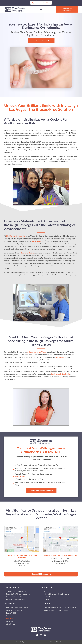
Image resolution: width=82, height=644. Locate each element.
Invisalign (10, 619)
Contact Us (47, 597)
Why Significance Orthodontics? (17, 607)
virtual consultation (26, 253)
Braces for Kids (11, 613)
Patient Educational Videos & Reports (56, 594)
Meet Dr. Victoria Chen (14, 610)
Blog (45, 591)
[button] (41, 9)
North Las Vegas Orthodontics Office (56, 610)
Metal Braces (20, 476)
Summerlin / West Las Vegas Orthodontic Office (60, 607)
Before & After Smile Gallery (16, 600)
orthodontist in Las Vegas (36, 352)
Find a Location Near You (15, 597)
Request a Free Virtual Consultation (18, 594)
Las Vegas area (61, 357)
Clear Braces (10, 624)
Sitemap (46, 600)
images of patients (39, 241)
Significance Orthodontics (16, 236)
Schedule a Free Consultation (16, 591)
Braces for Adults (12, 616)
